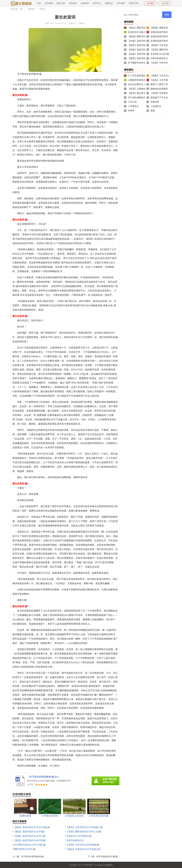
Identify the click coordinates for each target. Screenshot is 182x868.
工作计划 (132, 102)
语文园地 (49, 3)
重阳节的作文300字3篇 (25, 849)
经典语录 (155, 102)
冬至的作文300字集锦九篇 (79, 836)
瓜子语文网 (88, 865)
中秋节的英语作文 (75, 840)
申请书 (131, 111)
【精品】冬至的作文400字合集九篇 (83, 849)
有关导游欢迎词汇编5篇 (107, 856)
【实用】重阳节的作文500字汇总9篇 (84, 832)
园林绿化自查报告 (159, 89)
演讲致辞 (85, 3)
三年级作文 (133, 106)
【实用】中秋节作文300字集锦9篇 (83, 845)
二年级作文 (156, 106)
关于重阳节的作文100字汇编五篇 (30, 845)
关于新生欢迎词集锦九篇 (32, 856)
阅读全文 (72, 23)
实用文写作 (134, 3)
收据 (153, 111)
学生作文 (97, 3)
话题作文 (109, 3)
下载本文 (81, 23)
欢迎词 (42, 9)
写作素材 (121, 3)
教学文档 (61, 3)
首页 (39, 3)
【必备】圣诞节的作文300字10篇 (30, 836)
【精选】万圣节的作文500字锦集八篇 (84, 827)
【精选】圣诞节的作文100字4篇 (29, 832)
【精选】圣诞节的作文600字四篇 (30, 840)
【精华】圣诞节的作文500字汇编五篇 (32, 827)
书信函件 (73, 3)
